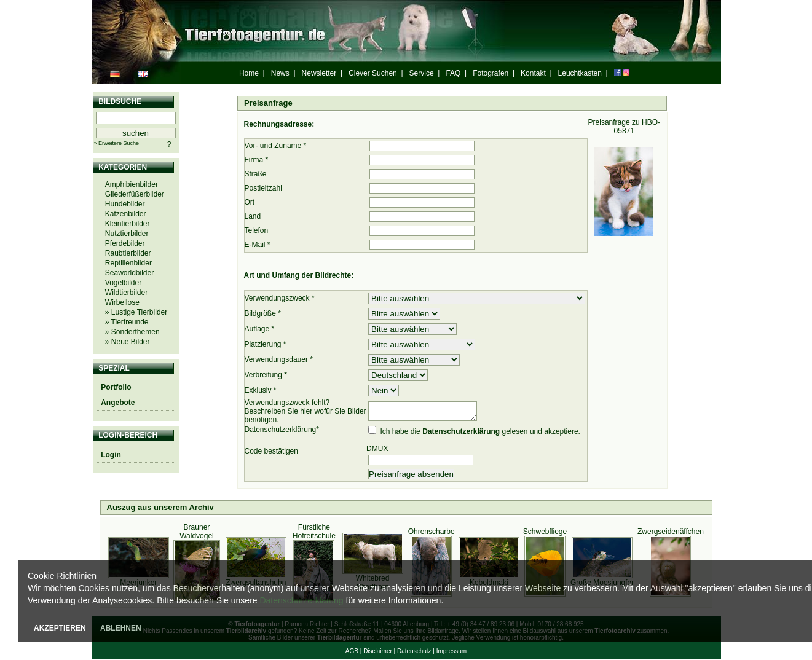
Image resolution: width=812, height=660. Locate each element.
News (280, 73)
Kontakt (533, 73)
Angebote (118, 403)
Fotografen (491, 73)
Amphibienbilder (132, 184)
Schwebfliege (545, 533)
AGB (352, 652)
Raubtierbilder (128, 253)
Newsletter (319, 73)
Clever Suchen (373, 73)
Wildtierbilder (126, 293)
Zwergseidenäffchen (671, 533)
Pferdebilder (125, 243)
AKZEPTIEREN (60, 628)
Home (249, 73)
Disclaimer (378, 652)
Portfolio (116, 387)
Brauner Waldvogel (197, 533)
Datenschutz (414, 652)
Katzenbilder (126, 214)
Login (111, 455)
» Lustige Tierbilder (136, 312)
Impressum (451, 652)
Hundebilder (125, 204)
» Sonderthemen (132, 332)
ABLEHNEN (121, 628)
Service (422, 73)
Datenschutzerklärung (301, 600)
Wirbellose (122, 302)
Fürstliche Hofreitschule (314, 533)
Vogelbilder (123, 283)
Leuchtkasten (580, 73)
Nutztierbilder (127, 234)
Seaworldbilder (129, 273)
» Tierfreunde (127, 322)
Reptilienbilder (128, 263)
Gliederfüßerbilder (135, 194)
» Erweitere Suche (117, 143)
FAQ (453, 73)
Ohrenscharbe (432, 533)
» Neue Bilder (128, 342)
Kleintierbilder (128, 224)
